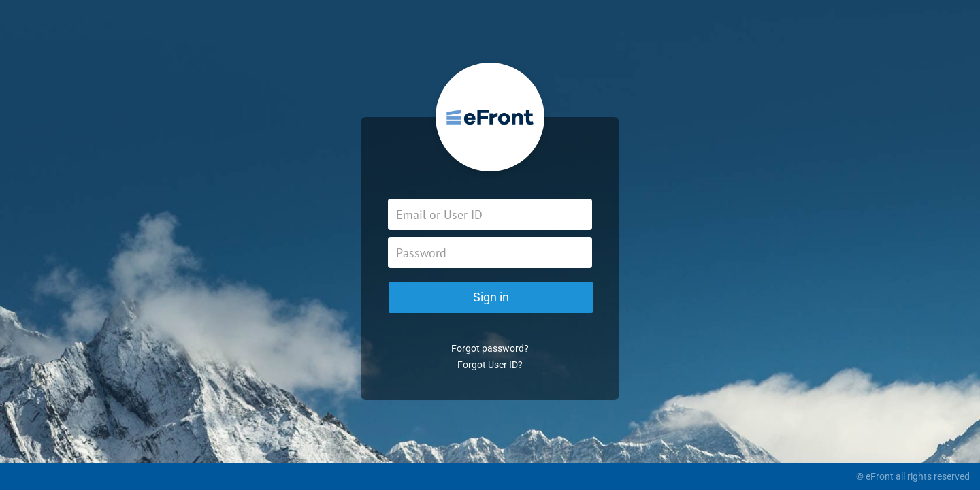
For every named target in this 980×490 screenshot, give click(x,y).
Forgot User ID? (490, 365)
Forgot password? (490, 348)
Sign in (491, 297)
